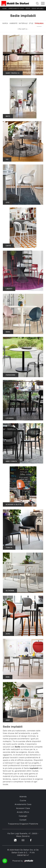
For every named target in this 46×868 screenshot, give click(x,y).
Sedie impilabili (38, 8)
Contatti (23, 820)
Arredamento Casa (16, 8)
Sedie (28, 8)
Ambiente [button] (13, 23)
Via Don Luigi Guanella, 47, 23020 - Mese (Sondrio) (23, 835)
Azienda (23, 796)
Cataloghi (23, 816)
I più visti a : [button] (23, 29)
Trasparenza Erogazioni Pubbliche (23, 824)
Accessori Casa (23, 808)
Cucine (23, 800)
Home (5, 8)
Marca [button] (5, 23)
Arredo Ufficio (23, 812)
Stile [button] (31, 23)
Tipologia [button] (39, 23)
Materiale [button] (23, 23)
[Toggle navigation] (43, 3)
